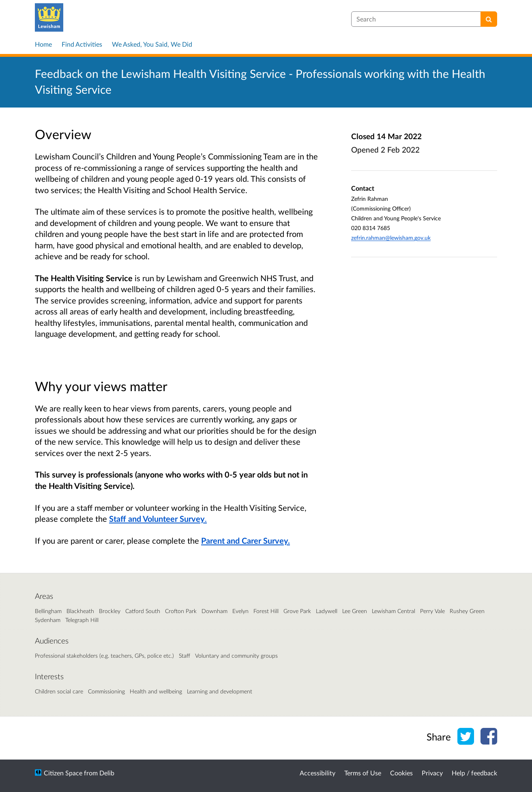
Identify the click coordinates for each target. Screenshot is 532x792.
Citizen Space (63, 773)
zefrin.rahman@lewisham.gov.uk (391, 238)
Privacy (432, 773)
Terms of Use (363, 773)
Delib (107, 773)
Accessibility (317, 773)
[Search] (489, 19)
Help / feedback (474, 773)
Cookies (401, 773)
